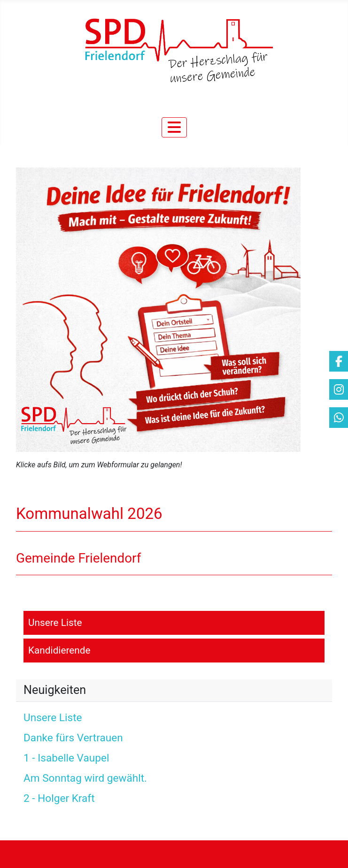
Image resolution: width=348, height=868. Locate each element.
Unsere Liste (55, 623)
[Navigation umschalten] (174, 127)
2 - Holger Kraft (59, 798)
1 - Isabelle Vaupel (66, 758)
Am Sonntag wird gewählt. (85, 778)
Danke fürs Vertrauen (73, 738)
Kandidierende (59, 650)
